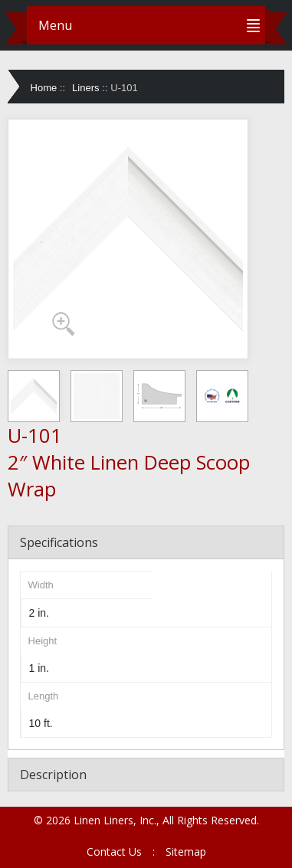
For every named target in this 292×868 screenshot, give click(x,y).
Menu (55, 25)
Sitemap (186, 852)
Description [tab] (53, 775)
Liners (85, 88)
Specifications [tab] (59, 542)
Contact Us (114, 852)
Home (44, 88)
